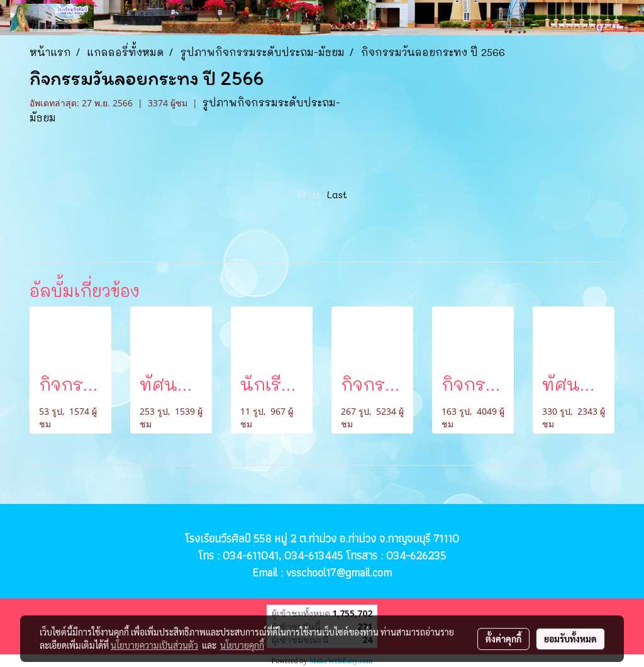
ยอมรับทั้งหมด (570, 639)
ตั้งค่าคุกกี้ (503, 639)
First (309, 194)
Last (337, 194)
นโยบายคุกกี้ (242, 645)
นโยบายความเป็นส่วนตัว (154, 645)
